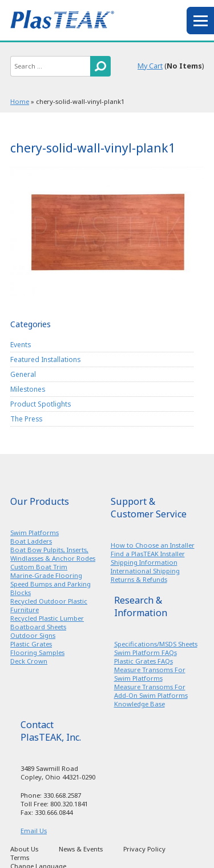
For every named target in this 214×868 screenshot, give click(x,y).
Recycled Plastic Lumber (47, 618)
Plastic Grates (31, 644)
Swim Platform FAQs (146, 652)
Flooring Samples (37, 652)
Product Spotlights (41, 404)
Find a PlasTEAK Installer (148, 554)
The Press (26, 419)
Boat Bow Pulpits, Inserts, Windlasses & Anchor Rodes (53, 554)
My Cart (150, 66)
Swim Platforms (35, 533)
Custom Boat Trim (39, 567)
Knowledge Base (140, 704)
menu (200, 21)
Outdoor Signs (33, 635)
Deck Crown (29, 661)
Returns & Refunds (139, 579)
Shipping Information (144, 562)
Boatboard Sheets (38, 627)
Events (21, 344)
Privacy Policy (144, 849)
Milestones (28, 389)
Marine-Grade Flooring (46, 575)
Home (20, 101)
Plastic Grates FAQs (144, 661)
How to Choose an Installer (153, 545)
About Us (24, 849)
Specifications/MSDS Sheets (156, 644)
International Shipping (145, 571)
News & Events (81, 849)
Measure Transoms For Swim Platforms (150, 674)
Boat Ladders (31, 541)
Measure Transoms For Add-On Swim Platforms (151, 691)
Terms (20, 857)
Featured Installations (45, 359)
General (23, 374)
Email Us (34, 831)
